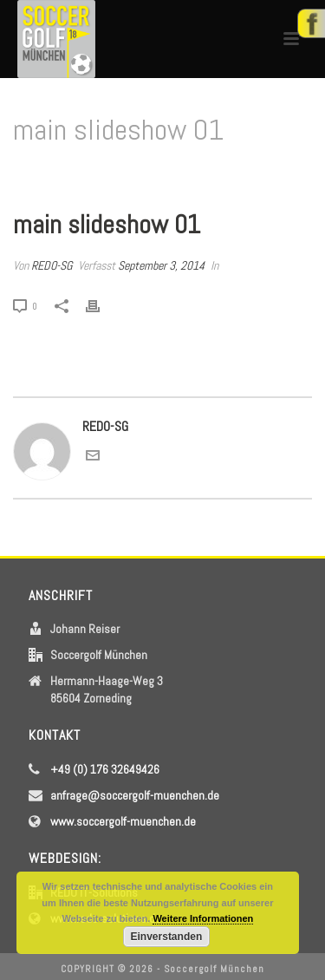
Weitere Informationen (203, 918)
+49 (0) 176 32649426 (105, 769)
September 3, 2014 (161, 265)
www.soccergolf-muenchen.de (123, 821)
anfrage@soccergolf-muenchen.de (135, 795)
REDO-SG (52, 265)
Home (113, 175)
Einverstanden (167, 937)
